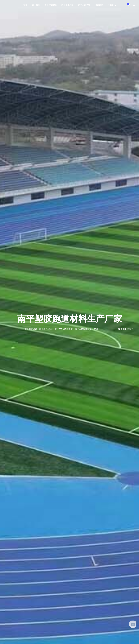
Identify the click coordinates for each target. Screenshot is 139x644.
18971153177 (127, 329)
